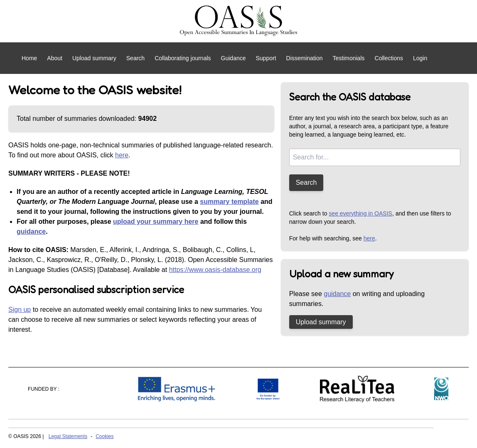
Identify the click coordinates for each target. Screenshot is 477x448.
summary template (229, 202)
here (122, 155)
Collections (389, 58)
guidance (31, 231)
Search (135, 58)
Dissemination (305, 58)
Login (420, 58)
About (55, 58)
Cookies (104, 436)
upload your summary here (156, 222)
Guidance (234, 58)
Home (29, 58)
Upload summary (94, 58)
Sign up (20, 310)
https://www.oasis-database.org (215, 270)
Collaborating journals (183, 58)
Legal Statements (68, 436)
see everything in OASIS (360, 213)
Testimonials (348, 58)
